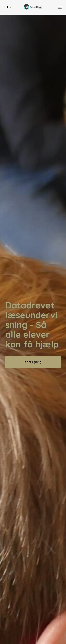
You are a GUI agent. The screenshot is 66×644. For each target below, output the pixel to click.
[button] (8, 7)
